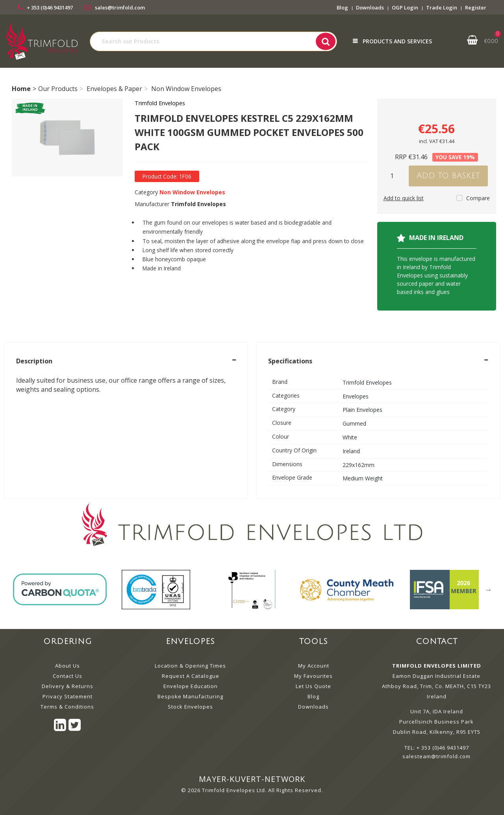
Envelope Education (191, 686)
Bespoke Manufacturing (190, 696)
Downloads (370, 7)
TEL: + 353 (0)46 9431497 (437, 748)
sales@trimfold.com (120, 7)
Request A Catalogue (191, 676)
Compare (473, 198)
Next (488, 590)
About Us (68, 666)
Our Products (58, 89)
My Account (314, 666)
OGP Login (405, 7)
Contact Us (68, 676)
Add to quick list (404, 198)
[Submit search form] (326, 41)
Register (476, 7)
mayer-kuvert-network (252, 779)
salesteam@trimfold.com (436, 756)
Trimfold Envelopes (160, 103)
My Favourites (313, 676)
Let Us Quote (313, 686)
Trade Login (442, 7)
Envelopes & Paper (114, 89)
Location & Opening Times (190, 666)
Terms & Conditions (67, 707)
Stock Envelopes (190, 707)
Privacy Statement (68, 696)
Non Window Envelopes (186, 89)
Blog (342, 7)
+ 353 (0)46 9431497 (50, 7)
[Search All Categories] (213, 41)
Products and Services (397, 41)
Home (21, 89)
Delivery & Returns (68, 686)
